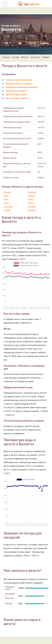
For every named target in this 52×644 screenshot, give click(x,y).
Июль (6, 203)
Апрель (31, 196)
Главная (6, 57)
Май (6, 200)
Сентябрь (8, 207)
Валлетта (35, 57)
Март (6, 196)
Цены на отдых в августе (17, 98)
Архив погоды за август (17, 94)
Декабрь (32, 210)
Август (31, 203)
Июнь (30, 200)
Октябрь (32, 207)
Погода (16, 57)
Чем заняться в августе (16, 91)
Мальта (25, 57)
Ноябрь (7, 210)
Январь (7, 192)
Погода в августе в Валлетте (19, 80)
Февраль (32, 192)
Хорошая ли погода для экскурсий (22, 87)
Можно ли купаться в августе (19, 83)
